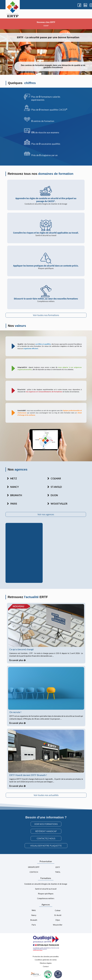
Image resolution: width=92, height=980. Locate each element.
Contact (46, 966)
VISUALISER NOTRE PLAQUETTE (46, 846)
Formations (46, 878)
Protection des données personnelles (46, 956)
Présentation (46, 861)
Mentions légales (46, 963)
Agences (46, 904)
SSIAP (46, 26)
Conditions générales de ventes (46, 960)
